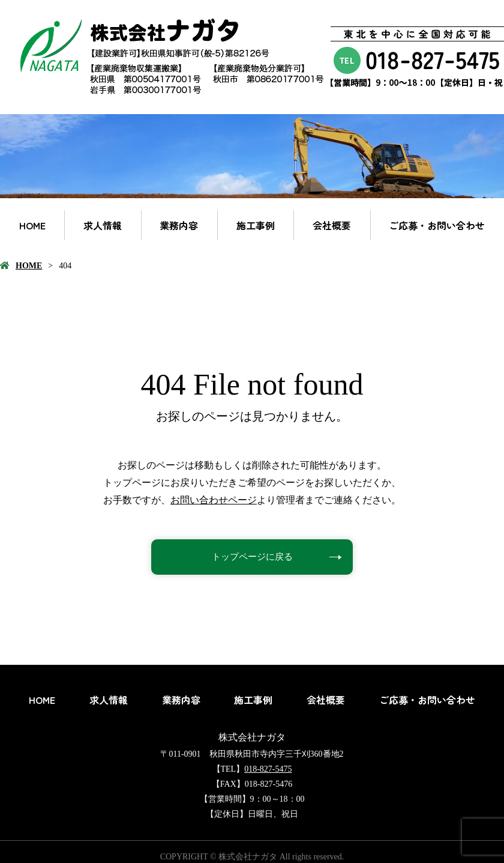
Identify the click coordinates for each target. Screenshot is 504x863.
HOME (32, 225)
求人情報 (103, 225)
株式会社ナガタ (252, 737)
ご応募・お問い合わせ (437, 225)
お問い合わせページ (214, 500)
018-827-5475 (268, 769)
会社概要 (332, 225)
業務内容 (179, 225)
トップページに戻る (252, 557)
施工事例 (256, 225)
